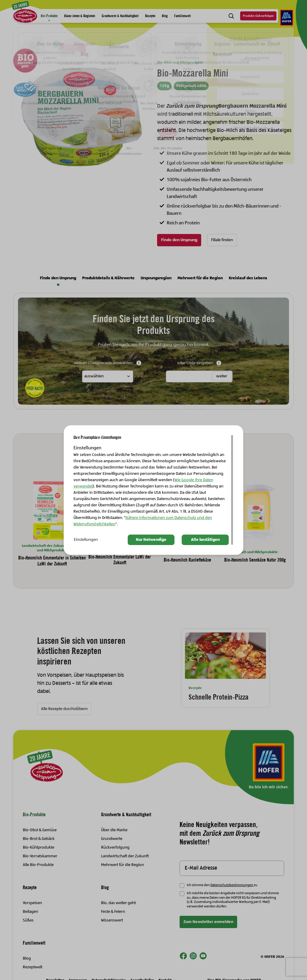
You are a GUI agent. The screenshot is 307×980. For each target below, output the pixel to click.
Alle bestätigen (205, 540)
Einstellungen (86, 540)
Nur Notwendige (151, 540)
